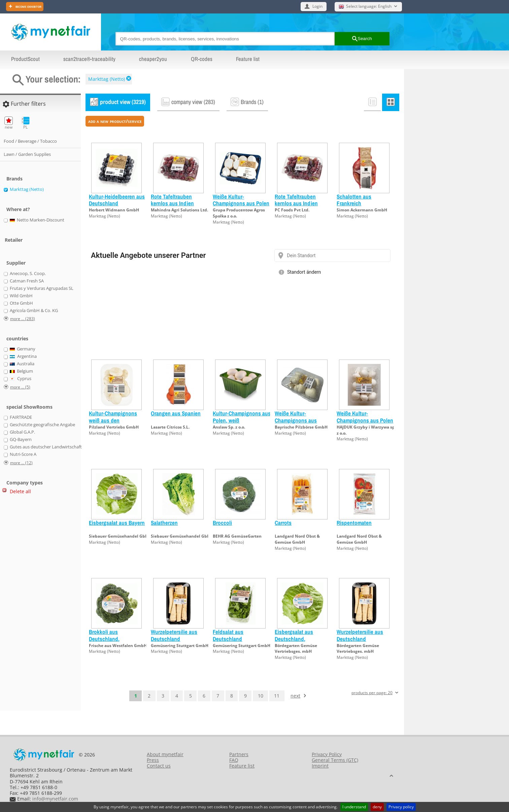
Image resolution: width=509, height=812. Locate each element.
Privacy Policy (327, 754)
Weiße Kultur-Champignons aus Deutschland (296, 420)
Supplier (16, 263)
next (295, 696)
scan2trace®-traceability (89, 59)
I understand (354, 807)
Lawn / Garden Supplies (27, 154)
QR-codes (202, 59)
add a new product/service (115, 121)
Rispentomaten (354, 523)
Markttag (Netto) (107, 79)
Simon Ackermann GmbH (362, 210)
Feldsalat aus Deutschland (228, 635)
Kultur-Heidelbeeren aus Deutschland (117, 200)
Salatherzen (164, 523)
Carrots (283, 523)
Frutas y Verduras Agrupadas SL (42, 289)
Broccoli (222, 523)
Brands (14, 179)
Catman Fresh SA (27, 281)
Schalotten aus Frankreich (354, 200)
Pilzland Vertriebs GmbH (114, 427)
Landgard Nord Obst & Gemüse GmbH (297, 539)
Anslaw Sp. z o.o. (229, 427)
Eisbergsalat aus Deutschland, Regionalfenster (294, 639)
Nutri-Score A (23, 454)
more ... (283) (23, 319)
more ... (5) (20, 387)
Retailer (14, 240)
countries (17, 339)
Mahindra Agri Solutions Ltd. (179, 210)
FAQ (234, 760)
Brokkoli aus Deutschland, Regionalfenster (107, 639)
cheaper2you (153, 59)
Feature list (248, 59)
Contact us (159, 766)
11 (277, 696)
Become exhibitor (28, 6)
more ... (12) (21, 463)
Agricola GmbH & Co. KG (34, 311)
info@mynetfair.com (55, 799)
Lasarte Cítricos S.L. (170, 427)
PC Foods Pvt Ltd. (292, 210)
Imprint (320, 766)
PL (25, 123)
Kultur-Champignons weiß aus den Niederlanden (113, 420)
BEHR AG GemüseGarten (237, 536)
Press (153, 760)
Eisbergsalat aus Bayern (117, 523)
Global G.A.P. (22, 432)
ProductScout (25, 59)
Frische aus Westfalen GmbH (118, 646)
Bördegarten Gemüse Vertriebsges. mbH (296, 649)
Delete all (20, 491)
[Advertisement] (30, 605)
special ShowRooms (29, 407)
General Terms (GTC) (335, 760)
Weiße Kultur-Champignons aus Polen (241, 200)
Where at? (18, 209)
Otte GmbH (21, 303)
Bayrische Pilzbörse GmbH (301, 427)
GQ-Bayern (21, 440)
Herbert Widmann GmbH (114, 210)
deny (377, 807)
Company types (25, 483)
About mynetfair (165, 754)
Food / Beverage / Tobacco (30, 141)
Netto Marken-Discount (37, 220)
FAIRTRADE (21, 417)
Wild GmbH (21, 296)
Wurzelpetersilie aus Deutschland (174, 635)
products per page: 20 (372, 693)
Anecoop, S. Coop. (28, 274)
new (9, 123)
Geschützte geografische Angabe (42, 425)
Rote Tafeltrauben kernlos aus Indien (172, 200)
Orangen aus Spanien (176, 413)
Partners (239, 754)
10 (261, 696)
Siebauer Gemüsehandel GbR (118, 536)
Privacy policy (401, 807)
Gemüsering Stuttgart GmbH (180, 646)
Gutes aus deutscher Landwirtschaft (46, 447)
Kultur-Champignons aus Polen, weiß (242, 417)
